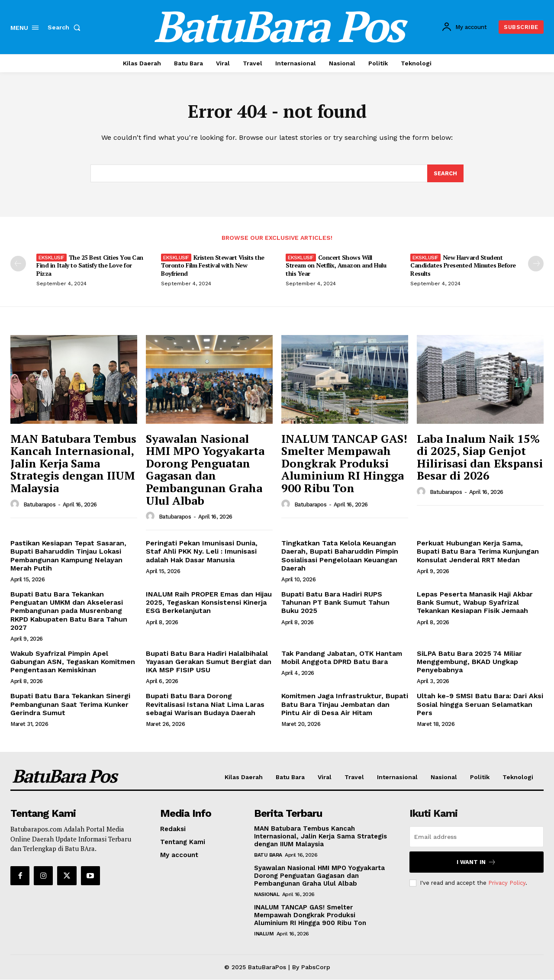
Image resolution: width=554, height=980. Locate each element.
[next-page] (536, 264)
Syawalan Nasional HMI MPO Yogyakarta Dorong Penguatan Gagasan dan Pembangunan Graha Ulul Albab (205, 470)
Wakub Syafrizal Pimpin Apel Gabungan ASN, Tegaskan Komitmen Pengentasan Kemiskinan (73, 662)
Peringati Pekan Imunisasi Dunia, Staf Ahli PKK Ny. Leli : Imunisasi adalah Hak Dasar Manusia (202, 552)
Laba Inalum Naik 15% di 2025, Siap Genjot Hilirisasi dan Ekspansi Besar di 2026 (480, 458)
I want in (476, 862)
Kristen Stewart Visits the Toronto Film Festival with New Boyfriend (213, 266)
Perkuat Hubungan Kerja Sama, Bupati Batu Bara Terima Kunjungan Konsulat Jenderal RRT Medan (478, 552)
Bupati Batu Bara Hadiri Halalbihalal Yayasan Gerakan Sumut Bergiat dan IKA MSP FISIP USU (209, 662)
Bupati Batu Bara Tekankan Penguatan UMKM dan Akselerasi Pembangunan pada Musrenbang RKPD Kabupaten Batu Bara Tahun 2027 (69, 612)
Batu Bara (268, 855)
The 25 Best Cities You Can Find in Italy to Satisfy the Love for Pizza (90, 266)
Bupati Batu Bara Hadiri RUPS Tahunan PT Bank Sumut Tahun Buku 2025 (335, 603)
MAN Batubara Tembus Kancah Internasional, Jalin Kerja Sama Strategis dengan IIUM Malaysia (73, 464)
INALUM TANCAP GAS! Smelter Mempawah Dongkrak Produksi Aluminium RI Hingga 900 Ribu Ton (344, 464)
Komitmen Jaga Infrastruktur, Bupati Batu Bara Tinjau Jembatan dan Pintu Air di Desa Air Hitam (345, 705)
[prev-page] (18, 264)
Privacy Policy (507, 883)
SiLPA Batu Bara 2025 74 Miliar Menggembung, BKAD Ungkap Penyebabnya (469, 662)
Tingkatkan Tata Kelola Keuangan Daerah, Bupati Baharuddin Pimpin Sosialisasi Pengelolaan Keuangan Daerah (340, 556)
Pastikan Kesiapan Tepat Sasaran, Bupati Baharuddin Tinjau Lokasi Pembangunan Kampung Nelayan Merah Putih (68, 556)
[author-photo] (16, 505)
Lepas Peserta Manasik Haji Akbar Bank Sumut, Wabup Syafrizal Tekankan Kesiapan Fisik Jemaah (475, 603)
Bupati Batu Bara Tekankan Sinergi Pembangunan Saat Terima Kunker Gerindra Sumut (70, 705)
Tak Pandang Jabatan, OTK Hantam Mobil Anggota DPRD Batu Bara (342, 658)
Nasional (267, 895)
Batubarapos (40, 505)
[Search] (445, 174)
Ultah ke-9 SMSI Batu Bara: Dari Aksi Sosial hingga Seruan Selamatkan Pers (480, 705)
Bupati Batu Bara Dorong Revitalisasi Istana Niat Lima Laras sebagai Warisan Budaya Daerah (205, 705)
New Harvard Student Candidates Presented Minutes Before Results (463, 266)
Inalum (264, 934)
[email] (477, 837)
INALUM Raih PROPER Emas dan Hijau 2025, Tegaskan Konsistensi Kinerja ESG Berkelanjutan (209, 603)
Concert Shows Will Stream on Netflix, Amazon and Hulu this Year (336, 266)
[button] (66, 27)
